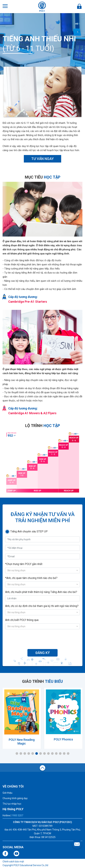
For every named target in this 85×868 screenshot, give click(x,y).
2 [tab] (21, 753)
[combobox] (42, 570)
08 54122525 (48, 837)
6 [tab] (37, 753)
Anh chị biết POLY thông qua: (22, 620)
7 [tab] (41, 753)
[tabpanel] (22, 718)
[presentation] (42, 639)
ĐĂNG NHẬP (79, 6)
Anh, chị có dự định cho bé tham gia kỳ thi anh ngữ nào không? (42, 606)
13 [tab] (64, 753)
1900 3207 (17, 815)
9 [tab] (48, 753)
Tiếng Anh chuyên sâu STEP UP (29, 531)
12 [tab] (60, 753)
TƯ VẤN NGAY (42, 159)
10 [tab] (52, 753)
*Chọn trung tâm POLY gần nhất (24, 564)
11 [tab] (56, 753)
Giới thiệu (7, 793)
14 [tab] (68, 753)
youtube (16, 854)
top (42, 768)
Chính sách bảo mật (13, 862)
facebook (5, 854)
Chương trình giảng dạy (15, 798)
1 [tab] (17, 753)
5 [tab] (33, 753)
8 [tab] (44, 753)
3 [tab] (25, 753)
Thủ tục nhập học (12, 804)
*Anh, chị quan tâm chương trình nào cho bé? (31, 578)
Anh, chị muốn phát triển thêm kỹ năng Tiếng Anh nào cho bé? (41, 592)
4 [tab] (29, 753)
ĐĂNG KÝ (43, 653)
